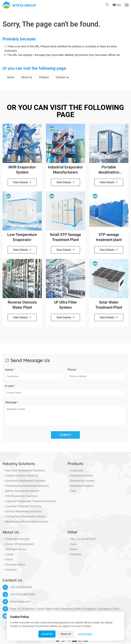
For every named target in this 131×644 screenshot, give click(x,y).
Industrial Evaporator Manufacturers (65, 172)
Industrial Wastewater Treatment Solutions (30, 503)
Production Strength (16, 541)
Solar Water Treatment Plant (109, 307)
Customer (10, 572)
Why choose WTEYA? (82, 541)
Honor (8, 561)
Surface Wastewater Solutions (22, 513)
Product (44, 77)
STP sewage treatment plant (109, 239)
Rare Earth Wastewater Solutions (24, 472)
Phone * (72, 371)
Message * (12, 404)
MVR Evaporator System (22, 172)
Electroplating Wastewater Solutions (26, 488)
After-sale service (14, 551)
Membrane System (80, 478)
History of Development (18, 546)
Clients (8, 556)
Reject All (66, 634)
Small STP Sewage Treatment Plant (65, 239)
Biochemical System (81, 483)
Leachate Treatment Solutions (22, 508)
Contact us (62, 77)
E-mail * (10, 388)
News (72, 551)
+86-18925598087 (21, 589)
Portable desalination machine (109, 172)
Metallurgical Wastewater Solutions (25, 524)
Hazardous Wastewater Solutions (24, 483)
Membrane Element (81, 488)
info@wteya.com (20, 603)
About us (27, 77)
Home (11, 77)
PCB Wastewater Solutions (20, 498)
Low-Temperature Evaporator (22, 239)
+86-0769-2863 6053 (23, 596)
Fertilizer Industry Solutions (20, 478)
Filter (72, 493)
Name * (10, 371)
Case (72, 546)
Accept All (47, 634)
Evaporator (75, 472)
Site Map (74, 556)
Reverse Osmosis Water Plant (22, 307)
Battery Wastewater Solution (21, 493)
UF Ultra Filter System (65, 307)
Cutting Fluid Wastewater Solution (24, 518)
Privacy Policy (85, 634)
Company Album (14, 566)
